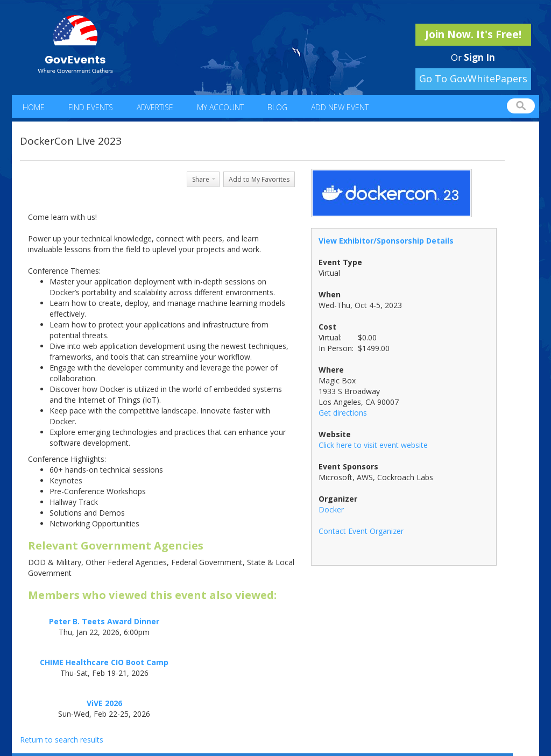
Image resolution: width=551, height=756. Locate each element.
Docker (331, 509)
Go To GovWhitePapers (473, 79)
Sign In (479, 57)
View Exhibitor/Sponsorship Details (386, 241)
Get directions (343, 413)
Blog (277, 107)
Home (34, 107)
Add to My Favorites (259, 179)
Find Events (91, 107)
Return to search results (62, 740)
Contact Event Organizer (361, 531)
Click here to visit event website (373, 445)
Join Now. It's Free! (473, 34)
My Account (220, 107)
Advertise (155, 107)
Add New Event (340, 107)
